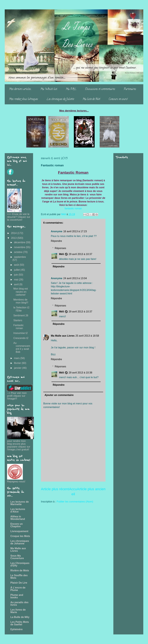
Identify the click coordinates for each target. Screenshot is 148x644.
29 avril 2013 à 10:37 (80, 254)
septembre (20, 257)
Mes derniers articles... (20, 89)
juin (16, 275)
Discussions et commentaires (100, 89)
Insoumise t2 (21, 333)
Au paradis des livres (19, 604)
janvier (18, 368)
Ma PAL (71, 89)
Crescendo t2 (21, 338)
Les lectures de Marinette (20, 503)
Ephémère (16, 629)
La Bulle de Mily (20, 617)
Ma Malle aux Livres (63, 336)
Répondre (56, 241)
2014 (14, 233)
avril (17, 284)
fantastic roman (73, 208)
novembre (20, 247)
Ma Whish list (49, 89)
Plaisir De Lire (19, 583)
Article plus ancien (91, 489)
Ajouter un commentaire (59, 395)
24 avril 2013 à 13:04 (75, 278)
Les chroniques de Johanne (20, 542)
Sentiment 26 (21, 315)
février (18, 363)
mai (16, 280)
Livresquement (19, 531)
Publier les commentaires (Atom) (75, 502)
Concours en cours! (118, 99)
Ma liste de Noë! (91, 99)
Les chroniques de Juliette (60, 99)
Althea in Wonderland (18, 518)
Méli (61, 254)
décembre (20, 242)
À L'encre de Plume (18, 589)
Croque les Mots (20, 536)
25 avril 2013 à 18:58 (87, 336)
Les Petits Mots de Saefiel (20, 623)
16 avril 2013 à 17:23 (75, 231)
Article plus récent (55, 489)
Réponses (60, 248)
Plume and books (17, 596)
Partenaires (130, 89)
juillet (17, 270)
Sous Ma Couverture (17, 557)
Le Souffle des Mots (19, 577)
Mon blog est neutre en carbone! (21, 292)
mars (17, 358)
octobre (19, 252)
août (17, 265)
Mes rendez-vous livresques (23, 99)
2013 (14, 238)
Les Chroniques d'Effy (20, 564)
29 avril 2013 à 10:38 (80, 373)
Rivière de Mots (20, 570)
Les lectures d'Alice (18, 510)
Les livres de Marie (18, 611)
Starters (18, 320)
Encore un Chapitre (17, 525)
